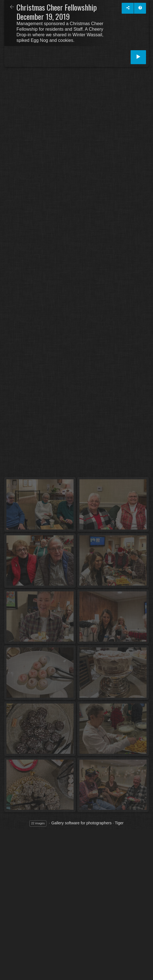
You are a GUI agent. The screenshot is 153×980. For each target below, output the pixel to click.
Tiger (119, 823)
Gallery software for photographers (81, 823)
